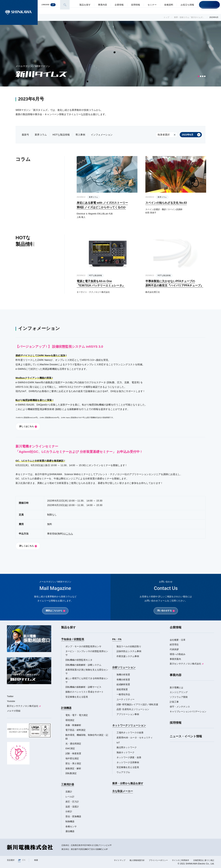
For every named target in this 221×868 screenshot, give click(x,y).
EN (24, 860)
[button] (199, 76)
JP (19, 860)
